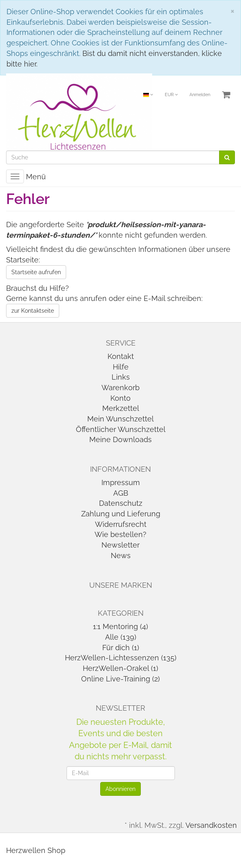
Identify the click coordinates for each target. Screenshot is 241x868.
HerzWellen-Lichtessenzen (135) (121, 658)
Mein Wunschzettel (120, 419)
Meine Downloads (120, 439)
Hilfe (121, 367)
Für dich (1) (121, 648)
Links (121, 377)
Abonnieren (120, 789)
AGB (121, 493)
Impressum (121, 482)
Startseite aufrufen (36, 272)
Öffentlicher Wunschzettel (121, 429)
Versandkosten (211, 825)
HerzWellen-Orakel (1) (120, 668)
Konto (120, 398)
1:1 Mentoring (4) (120, 626)
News (121, 555)
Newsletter (120, 545)
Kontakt (121, 356)
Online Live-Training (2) (120, 679)
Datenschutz (121, 503)
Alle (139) (121, 637)
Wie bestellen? (120, 534)
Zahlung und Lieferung (121, 514)
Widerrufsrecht (121, 524)
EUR (171, 95)
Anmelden (200, 95)
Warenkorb (120, 388)
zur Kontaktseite (33, 311)
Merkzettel (121, 408)
